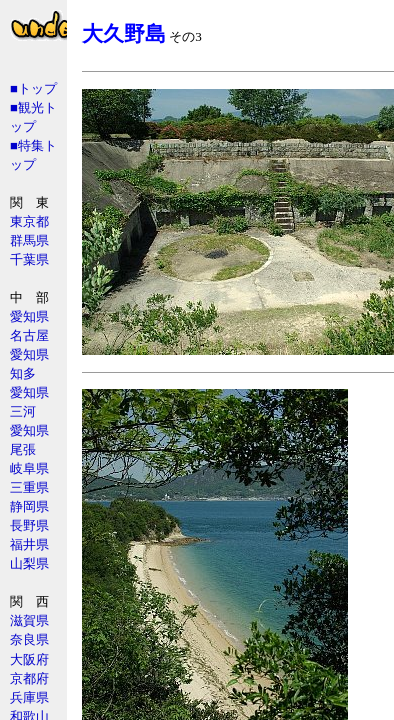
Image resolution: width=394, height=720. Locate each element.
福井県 (29, 544)
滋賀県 (29, 620)
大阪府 (29, 659)
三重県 (29, 487)
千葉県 (29, 259)
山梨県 (29, 563)
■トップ (33, 88)
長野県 (29, 525)
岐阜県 (29, 468)
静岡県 (29, 506)
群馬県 (29, 240)
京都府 (29, 678)
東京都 (29, 221)
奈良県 (29, 639)
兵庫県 (29, 697)
